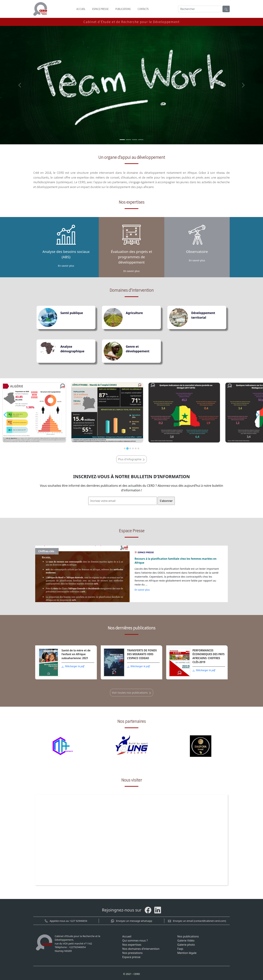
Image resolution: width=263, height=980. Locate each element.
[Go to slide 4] (133, 448)
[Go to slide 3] (130, 448)
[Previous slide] (5, 415)
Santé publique (72, 313)
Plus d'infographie (131, 459)
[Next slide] (258, 415)
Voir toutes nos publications (132, 693)
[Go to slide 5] (136, 448)
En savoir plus (142, 590)
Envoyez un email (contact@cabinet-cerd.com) (197, 921)
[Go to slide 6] (138, 448)
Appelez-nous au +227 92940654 (66, 921)
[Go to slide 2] (127, 448)
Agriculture (134, 313)
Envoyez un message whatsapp (131, 921)
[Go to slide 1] (125, 448)
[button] (20, 85)
